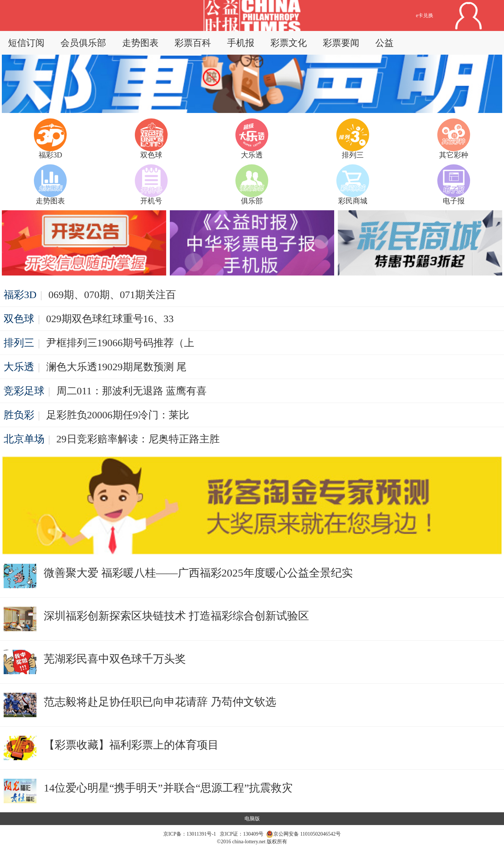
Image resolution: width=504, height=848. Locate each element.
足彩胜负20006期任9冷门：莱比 (118, 415)
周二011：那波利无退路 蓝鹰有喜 (132, 391)
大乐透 (19, 367)
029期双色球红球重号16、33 (110, 319)
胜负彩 (19, 415)
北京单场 (24, 439)
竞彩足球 (24, 391)
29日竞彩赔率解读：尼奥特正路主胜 (138, 439)
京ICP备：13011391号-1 (190, 834)
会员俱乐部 (83, 43)
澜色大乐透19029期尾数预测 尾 (116, 367)
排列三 (19, 343)
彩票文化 (289, 43)
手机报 (241, 43)
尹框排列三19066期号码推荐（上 (120, 343)
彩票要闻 (341, 43)
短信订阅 (26, 43)
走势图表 (140, 43)
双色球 (19, 319)
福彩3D (20, 295)
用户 (469, 15)
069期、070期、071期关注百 (112, 295)
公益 (384, 43)
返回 (208, 15)
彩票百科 (193, 43)
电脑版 (252, 819)
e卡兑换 (425, 15)
